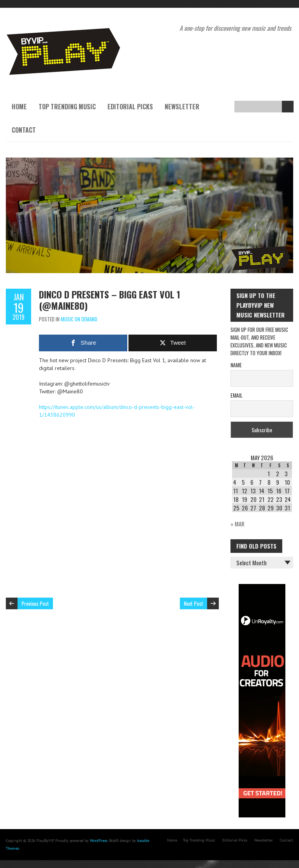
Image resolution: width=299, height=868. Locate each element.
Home (19, 107)
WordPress (99, 841)
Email (237, 395)
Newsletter (182, 107)
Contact (24, 130)
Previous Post (35, 603)
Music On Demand (79, 319)
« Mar (237, 524)
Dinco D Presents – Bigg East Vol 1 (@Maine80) (110, 300)
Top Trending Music (67, 107)
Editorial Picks (130, 107)
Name (236, 365)
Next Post (193, 603)
